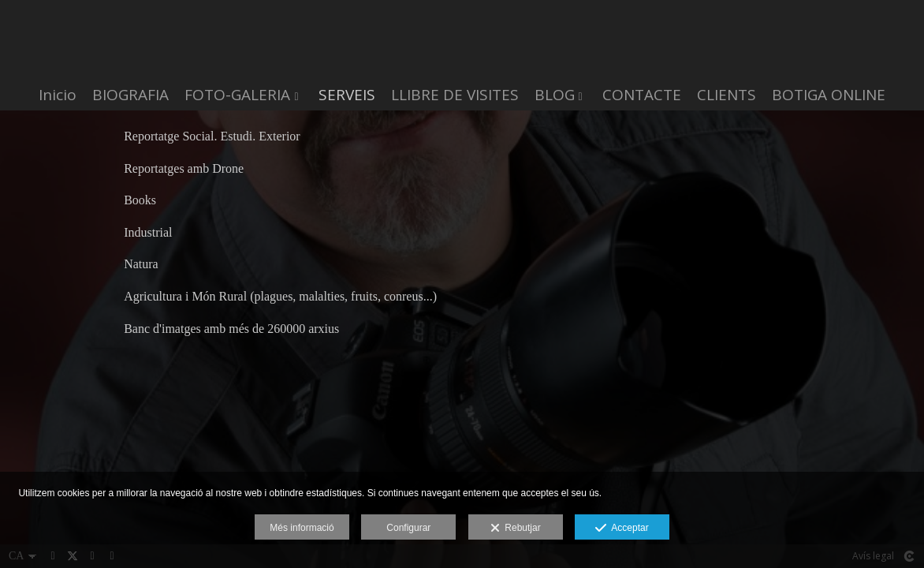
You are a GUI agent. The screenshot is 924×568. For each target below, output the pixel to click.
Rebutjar (516, 529)
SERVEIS (347, 95)
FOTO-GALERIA (237, 95)
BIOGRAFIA (130, 95)
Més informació (302, 528)
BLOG (555, 95)
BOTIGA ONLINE (829, 95)
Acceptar (622, 529)
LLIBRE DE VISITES (455, 95)
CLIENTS (727, 95)
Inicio (58, 95)
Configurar (408, 528)
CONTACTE (642, 95)
